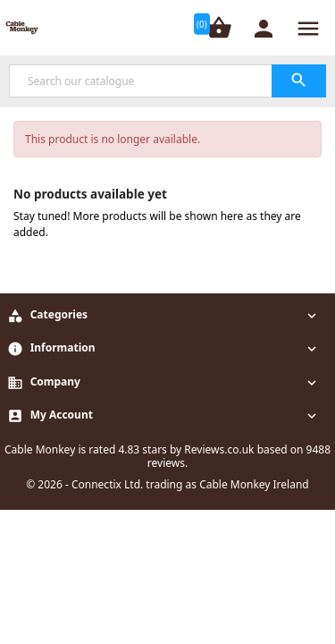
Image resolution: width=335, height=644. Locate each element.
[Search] (167, 81)
